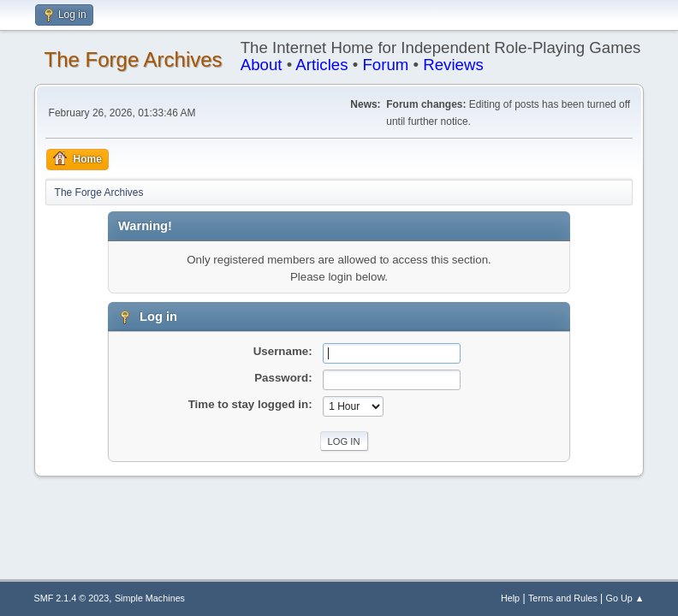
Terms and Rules (563, 598)
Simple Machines (150, 598)
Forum (385, 65)
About (262, 65)
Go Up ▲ (625, 598)
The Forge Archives (134, 59)
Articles (321, 65)
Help (510, 598)
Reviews (453, 65)
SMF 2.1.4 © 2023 (72, 598)
